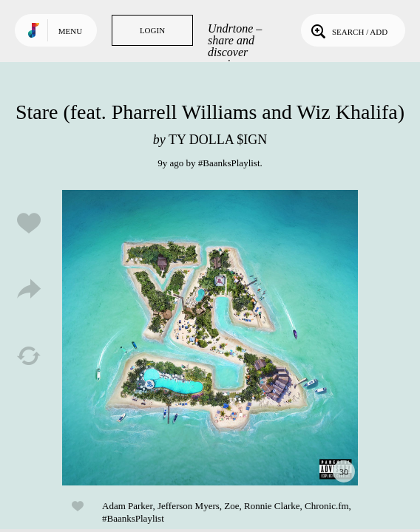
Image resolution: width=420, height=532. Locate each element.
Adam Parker (127, 506)
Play (210, 338)
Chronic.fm (327, 506)
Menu (70, 31)
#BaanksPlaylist (229, 163)
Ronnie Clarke (272, 506)
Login (152, 30)
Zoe (231, 506)
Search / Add (348, 30)
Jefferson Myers (189, 506)
